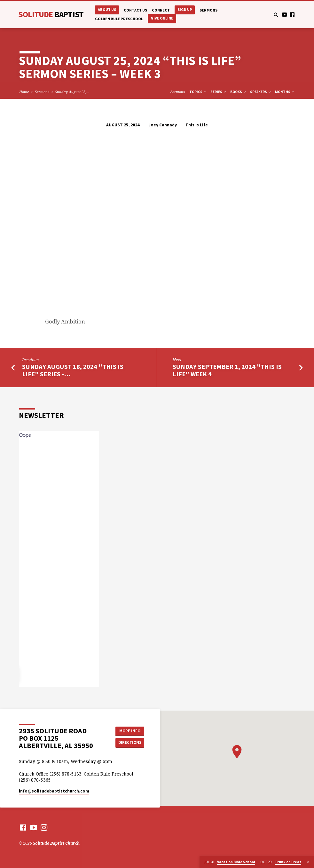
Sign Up (185, 9)
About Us (107, 9)
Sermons (208, 10)
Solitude (51, 14)
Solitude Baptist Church (56, 843)
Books (238, 92)
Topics (198, 92)
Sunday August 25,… (72, 92)
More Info (130, 731)
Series (219, 92)
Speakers (261, 92)
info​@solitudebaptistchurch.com (54, 791)
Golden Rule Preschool (119, 19)
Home (24, 92)
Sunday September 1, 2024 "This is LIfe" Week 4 (227, 370)
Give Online (162, 18)
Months (285, 92)
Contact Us (135, 10)
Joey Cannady (163, 125)
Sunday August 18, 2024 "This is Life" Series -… (73, 370)
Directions (130, 742)
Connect (161, 10)
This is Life (197, 125)
